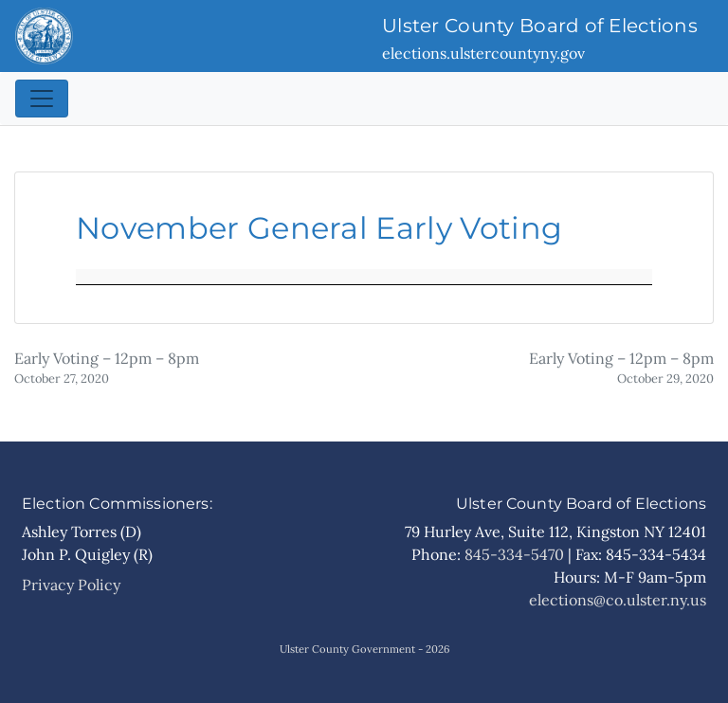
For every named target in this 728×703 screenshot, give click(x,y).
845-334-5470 (514, 554)
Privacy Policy (71, 585)
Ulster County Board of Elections (540, 26)
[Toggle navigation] (42, 99)
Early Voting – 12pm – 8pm (107, 368)
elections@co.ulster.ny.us (618, 600)
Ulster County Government (347, 649)
